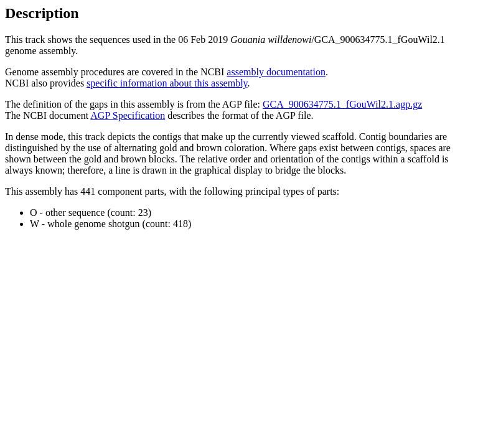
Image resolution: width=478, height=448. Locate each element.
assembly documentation (276, 72)
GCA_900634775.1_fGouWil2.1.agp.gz (342, 104)
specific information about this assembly (167, 83)
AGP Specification (128, 115)
